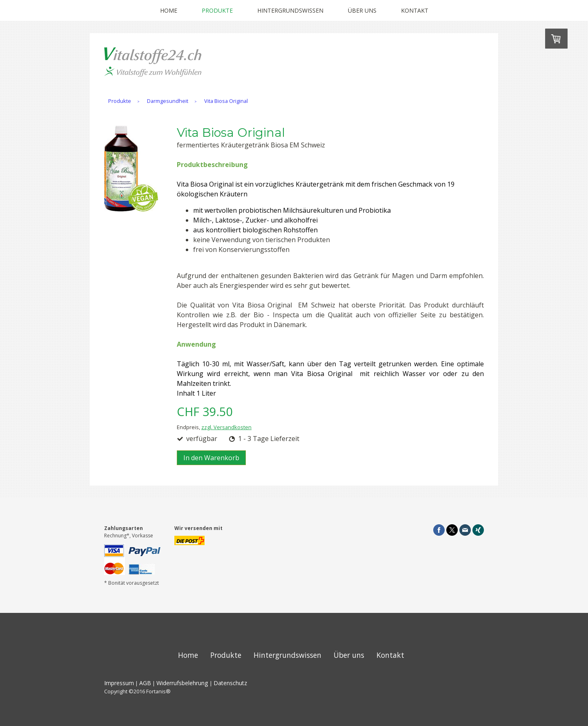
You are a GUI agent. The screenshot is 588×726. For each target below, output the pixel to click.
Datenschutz (230, 683)
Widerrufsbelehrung (182, 683)
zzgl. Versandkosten (226, 427)
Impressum (119, 683)
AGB (145, 683)
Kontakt (415, 10)
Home (169, 10)
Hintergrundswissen (290, 10)
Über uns (362, 10)
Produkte (217, 10)
